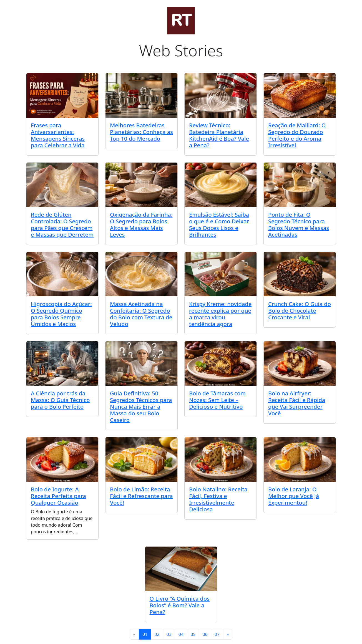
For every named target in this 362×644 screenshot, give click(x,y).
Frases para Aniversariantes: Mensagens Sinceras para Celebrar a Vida (58, 135)
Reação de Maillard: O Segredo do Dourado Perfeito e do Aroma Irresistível (297, 135)
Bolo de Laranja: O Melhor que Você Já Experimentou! (294, 496)
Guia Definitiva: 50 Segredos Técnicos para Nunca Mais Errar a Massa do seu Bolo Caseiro (141, 407)
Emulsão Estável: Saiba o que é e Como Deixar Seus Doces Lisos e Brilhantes (219, 225)
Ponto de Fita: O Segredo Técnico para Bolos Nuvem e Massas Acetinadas (299, 225)
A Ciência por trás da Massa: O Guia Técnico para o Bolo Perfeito (60, 400)
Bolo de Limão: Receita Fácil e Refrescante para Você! (141, 496)
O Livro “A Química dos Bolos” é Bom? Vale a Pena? (180, 605)
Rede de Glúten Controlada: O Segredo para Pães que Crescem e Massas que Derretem (62, 225)
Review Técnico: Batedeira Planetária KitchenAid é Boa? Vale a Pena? (219, 135)
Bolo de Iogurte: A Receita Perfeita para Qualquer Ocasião (58, 496)
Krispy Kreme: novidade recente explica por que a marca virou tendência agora (220, 314)
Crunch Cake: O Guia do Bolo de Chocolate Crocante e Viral (300, 311)
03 (169, 634)
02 (157, 634)
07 (217, 634)
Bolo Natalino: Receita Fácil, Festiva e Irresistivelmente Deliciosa (218, 499)
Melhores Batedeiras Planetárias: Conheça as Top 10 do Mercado (141, 132)
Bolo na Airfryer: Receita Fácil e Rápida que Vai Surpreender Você (297, 403)
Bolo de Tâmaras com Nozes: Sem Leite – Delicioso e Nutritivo (217, 400)
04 (181, 634)
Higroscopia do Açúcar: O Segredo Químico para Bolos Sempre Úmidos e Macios (61, 314)
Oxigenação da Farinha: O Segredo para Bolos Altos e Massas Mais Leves (141, 225)
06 (205, 634)
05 (193, 634)
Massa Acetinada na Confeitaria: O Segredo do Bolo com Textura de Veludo (141, 314)
